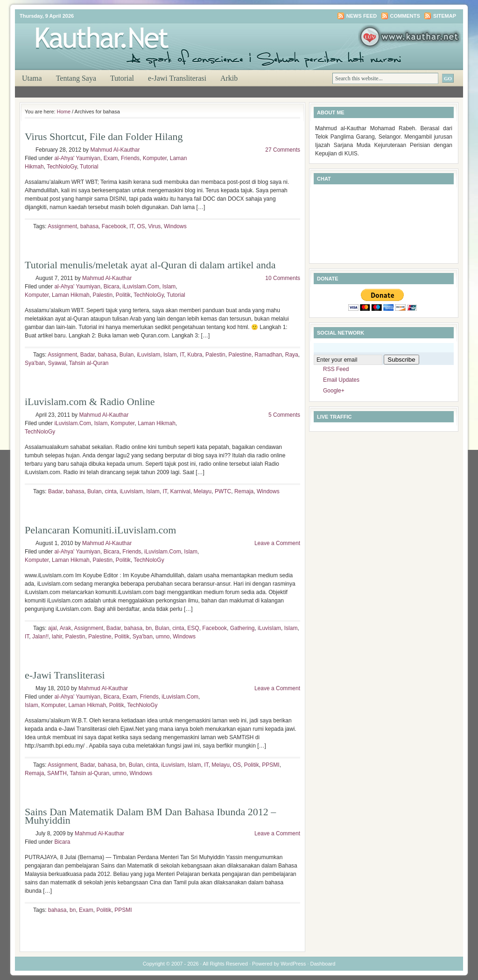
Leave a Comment (277, 543)
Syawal (57, 363)
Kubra (195, 355)
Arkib (229, 78)
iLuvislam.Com (141, 287)
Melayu (203, 491)
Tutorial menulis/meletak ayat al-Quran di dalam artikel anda (150, 265)
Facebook (114, 226)
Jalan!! (40, 637)
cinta (110, 491)
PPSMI (271, 765)
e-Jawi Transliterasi (177, 78)
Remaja (244, 491)
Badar (88, 355)
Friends (130, 158)
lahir (57, 637)
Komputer (155, 158)
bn (149, 628)
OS (141, 226)
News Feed (362, 16)
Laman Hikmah (71, 295)
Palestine (240, 355)
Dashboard (323, 964)
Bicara (112, 287)
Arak (66, 628)
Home (64, 112)
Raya (292, 355)
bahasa (89, 226)
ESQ (193, 628)
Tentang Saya (76, 78)
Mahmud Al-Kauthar (115, 150)
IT (131, 226)
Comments (405, 16)
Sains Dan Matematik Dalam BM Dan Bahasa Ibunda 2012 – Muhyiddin (150, 816)
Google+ (334, 391)
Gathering (243, 628)
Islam (169, 287)
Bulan (127, 355)
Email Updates (341, 380)
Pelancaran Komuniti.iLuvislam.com (100, 530)
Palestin (102, 295)
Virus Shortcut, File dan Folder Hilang (104, 136)
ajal (53, 628)
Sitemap (445, 16)
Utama (32, 78)
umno (163, 637)
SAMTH (57, 773)
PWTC (223, 491)
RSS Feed (336, 369)
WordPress (293, 964)
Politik (123, 295)
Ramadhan (268, 355)
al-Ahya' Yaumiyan (77, 158)
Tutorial (122, 78)
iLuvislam (148, 355)
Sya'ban (35, 363)
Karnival (180, 491)
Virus (154, 226)
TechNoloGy (62, 167)
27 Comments (283, 150)
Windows (175, 226)
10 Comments (283, 278)
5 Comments (284, 415)
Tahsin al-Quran (89, 363)
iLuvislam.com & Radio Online (90, 402)
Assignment (62, 226)
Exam (111, 158)
